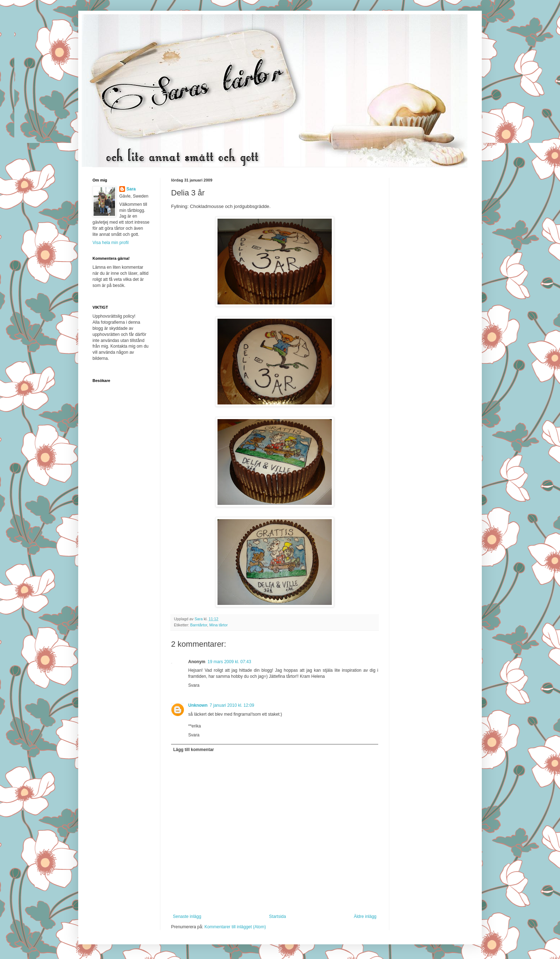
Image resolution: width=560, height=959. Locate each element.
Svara (194, 685)
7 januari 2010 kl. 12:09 (232, 705)
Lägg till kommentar (194, 750)
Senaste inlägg (187, 916)
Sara (131, 189)
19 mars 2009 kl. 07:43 (229, 662)
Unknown (198, 705)
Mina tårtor (219, 625)
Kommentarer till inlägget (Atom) (235, 927)
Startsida (277, 916)
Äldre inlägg (365, 916)
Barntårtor (199, 625)
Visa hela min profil (111, 243)
